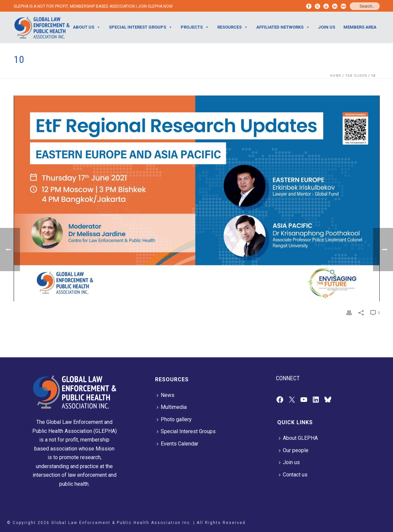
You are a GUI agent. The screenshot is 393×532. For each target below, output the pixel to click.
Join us (289, 462)
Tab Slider (356, 76)
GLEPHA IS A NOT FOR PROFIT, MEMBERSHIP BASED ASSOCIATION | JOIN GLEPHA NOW (93, 6)
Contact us (293, 475)
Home (336, 76)
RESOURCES (233, 27)
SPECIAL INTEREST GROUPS (141, 27)
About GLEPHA (298, 438)
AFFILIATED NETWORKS (283, 27)
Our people (294, 450)
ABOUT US (87, 27)
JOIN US (327, 27)
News (166, 395)
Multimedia (172, 407)
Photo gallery (174, 419)
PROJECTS (195, 27)
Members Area (360, 27)
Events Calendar (178, 444)
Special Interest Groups (186, 431)
